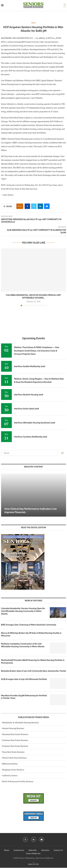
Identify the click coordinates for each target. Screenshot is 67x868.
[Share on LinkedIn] (40, 206)
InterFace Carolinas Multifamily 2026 (30, 437)
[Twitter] (25, 840)
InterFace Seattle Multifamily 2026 (30, 366)
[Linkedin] (34, 840)
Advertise (45, 850)
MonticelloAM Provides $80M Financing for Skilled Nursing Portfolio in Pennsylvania (33, 662)
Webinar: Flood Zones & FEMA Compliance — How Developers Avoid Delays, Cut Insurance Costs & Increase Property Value (37, 351)
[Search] (65, 5)
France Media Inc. (33, 853)
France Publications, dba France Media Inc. (36, 858)
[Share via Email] (47, 206)
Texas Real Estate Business (13, 752)
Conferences (19, 850)
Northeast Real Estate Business (15, 740)
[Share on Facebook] (27, 206)
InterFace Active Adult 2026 (26, 409)
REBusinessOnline (10, 764)
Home (7, 850)
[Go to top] (33, 864)
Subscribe (33, 850)
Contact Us (58, 850)
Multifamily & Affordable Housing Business (21, 722)
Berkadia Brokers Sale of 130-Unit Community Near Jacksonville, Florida (34, 671)
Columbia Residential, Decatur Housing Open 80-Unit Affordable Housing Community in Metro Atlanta (23, 611)
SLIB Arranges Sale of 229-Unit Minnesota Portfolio (24, 679)
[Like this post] (21, 206)
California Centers (10, 775)
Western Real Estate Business (14, 758)
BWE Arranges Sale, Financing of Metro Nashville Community (29, 625)
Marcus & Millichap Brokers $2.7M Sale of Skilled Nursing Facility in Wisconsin (31, 634)
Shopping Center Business (13, 770)
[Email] (42, 840)
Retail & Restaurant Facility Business (18, 781)
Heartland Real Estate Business (15, 734)
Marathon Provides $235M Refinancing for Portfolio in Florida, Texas (24, 697)
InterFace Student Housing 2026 (28, 395)
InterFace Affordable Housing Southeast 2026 (34, 423)
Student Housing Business (13, 728)
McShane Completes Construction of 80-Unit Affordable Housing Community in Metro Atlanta (23, 645)
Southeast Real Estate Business (15, 746)
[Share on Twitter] (34, 206)
